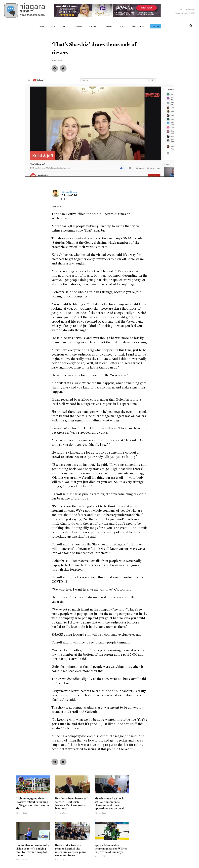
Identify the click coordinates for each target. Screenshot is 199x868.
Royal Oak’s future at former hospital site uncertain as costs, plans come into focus (71, 850)
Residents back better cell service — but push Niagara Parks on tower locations (72, 803)
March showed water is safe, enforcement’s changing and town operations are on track (110, 803)
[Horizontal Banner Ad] (107, 10)
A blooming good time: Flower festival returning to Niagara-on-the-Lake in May (32, 803)
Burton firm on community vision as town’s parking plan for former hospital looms (32, 850)
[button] (191, 26)
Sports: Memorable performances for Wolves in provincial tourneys (111, 849)
